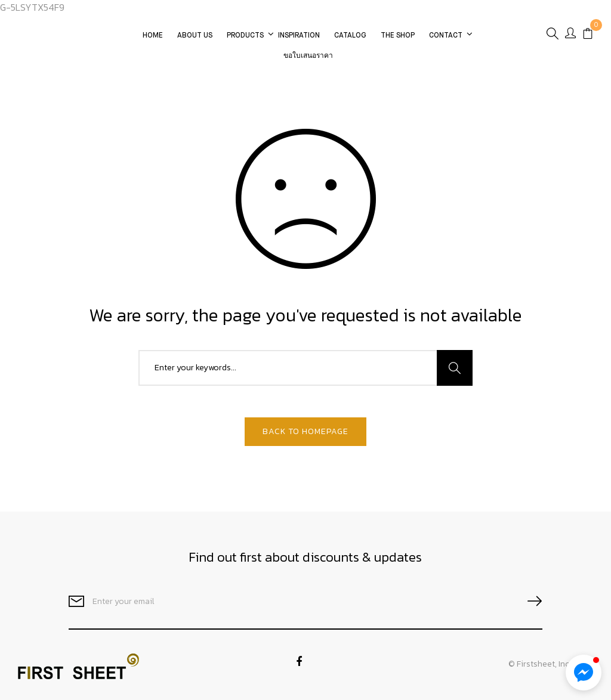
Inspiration (299, 36)
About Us (195, 36)
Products (245, 36)
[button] (584, 673)
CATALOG (350, 36)
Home (153, 36)
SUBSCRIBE (530, 601)
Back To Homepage (305, 431)
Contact (446, 36)
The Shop (398, 36)
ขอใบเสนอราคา (308, 56)
